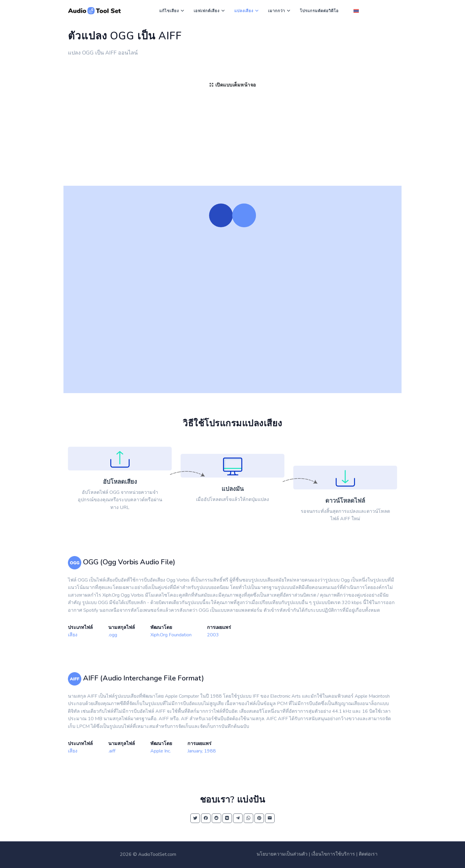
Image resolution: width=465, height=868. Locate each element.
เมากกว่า (277, 11)
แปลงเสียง (244, 11)
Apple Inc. (161, 751)
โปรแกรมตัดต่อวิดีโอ (319, 11)
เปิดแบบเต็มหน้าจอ (233, 85)
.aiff (112, 751)
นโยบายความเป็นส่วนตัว (282, 854)
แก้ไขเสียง (169, 11)
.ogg (113, 635)
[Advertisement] (232, 141)
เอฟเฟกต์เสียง (207, 11)
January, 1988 (202, 751)
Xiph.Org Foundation (171, 635)
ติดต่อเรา (368, 854)
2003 (213, 635)
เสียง (73, 635)
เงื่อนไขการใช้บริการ (333, 854)
